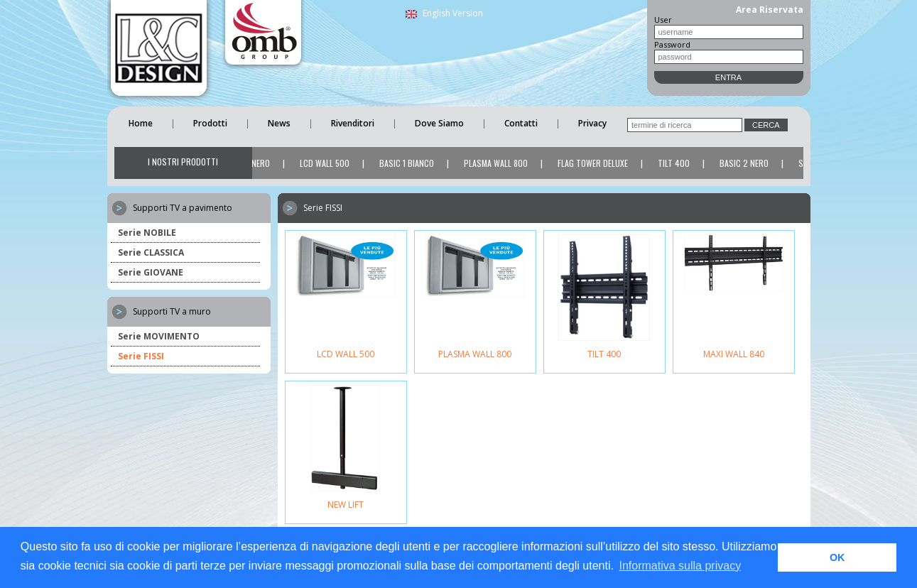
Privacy (592, 123)
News (279, 123)
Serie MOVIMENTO (159, 336)
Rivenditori (353, 123)
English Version (444, 13)
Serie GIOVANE (151, 272)
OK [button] (837, 557)
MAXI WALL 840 (734, 354)
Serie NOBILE (147, 233)
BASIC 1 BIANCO (408, 163)
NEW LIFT (346, 505)
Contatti (521, 123)
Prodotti (210, 123)
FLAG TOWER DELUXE (594, 163)
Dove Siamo (439, 123)
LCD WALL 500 (326, 163)
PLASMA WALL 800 (497, 163)
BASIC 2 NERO (745, 163)
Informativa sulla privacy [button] (680, 566)
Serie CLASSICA (151, 252)
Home (141, 123)
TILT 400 (675, 163)
